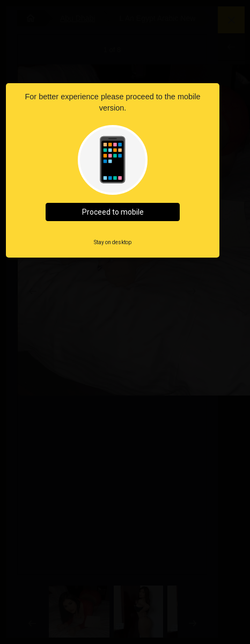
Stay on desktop (113, 242)
